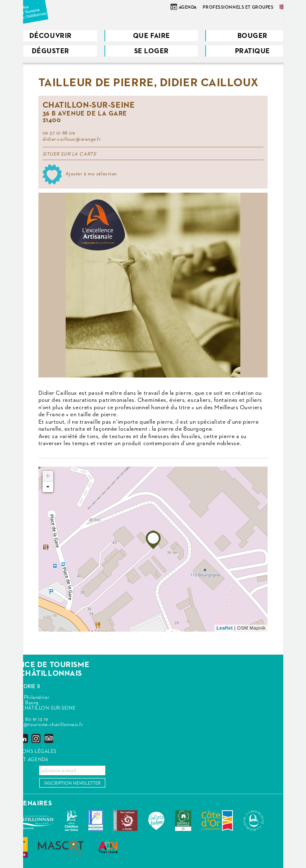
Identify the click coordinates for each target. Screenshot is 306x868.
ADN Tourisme (108, 847)
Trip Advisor (49, 738)
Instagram (36, 738)
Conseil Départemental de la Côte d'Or (217, 821)
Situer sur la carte (70, 154)
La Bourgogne (254, 821)
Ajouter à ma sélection (91, 174)
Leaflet (224, 628)
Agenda (188, 7)
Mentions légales (31, 752)
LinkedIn (24, 738)
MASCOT (61, 847)
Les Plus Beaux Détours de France (96, 821)
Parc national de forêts (125, 821)
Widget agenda (27, 760)
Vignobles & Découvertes (183, 821)
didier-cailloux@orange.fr (72, 139)
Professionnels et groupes (238, 7)
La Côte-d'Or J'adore (156, 821)
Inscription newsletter (72, 783)
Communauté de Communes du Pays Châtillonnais (30, 821)
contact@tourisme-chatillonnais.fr (45, 725)
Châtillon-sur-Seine (71, 821)
